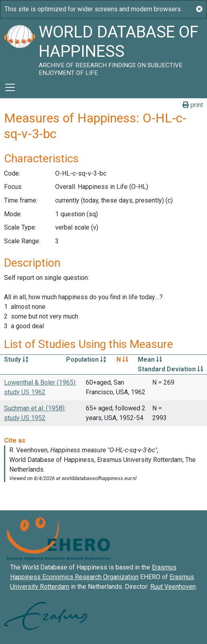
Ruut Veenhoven (173, 587)
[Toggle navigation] (10, 87)
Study (16, 359)
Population (86, 359)
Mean (150, 359)
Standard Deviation (170, 369)
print (193, 105)
